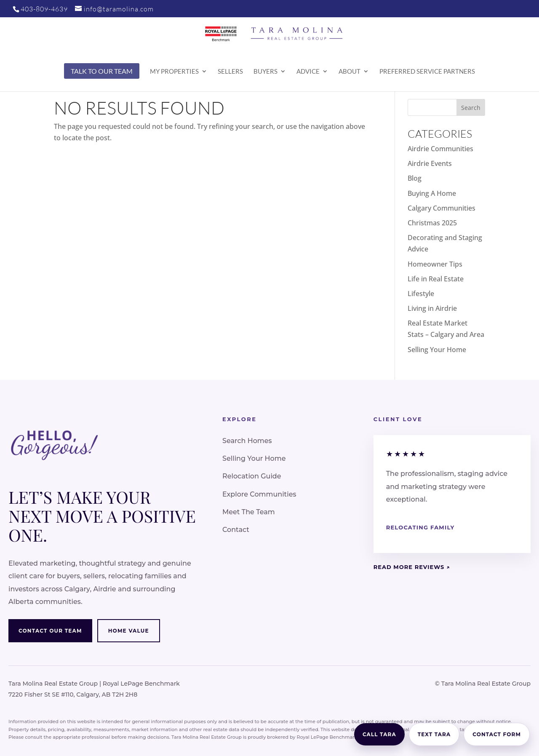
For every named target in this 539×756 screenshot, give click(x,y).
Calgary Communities (442, 208)
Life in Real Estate (436, 279)
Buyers (265, 72)
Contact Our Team (50, 631)
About (350, 72)
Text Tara (434, 734)
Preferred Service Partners (427, 72)
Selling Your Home (437, 350)
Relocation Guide (252, 476)
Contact (236, 530)
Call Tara (379, 734)
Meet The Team (249, 512)
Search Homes (247, 441)
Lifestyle (421, 294)
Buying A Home (432, 193)
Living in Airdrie (432, 308)
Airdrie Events (430, 163)
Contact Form (497, 734)
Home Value (129, 631)
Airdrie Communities (440, 149)
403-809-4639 (44, 9)
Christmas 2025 (432, 223)
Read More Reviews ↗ (412, 567)
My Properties (174, 72)
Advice (308, 72)
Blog (415, 178)
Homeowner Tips (435, 264)
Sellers (230, 72)
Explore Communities (259, 494)
